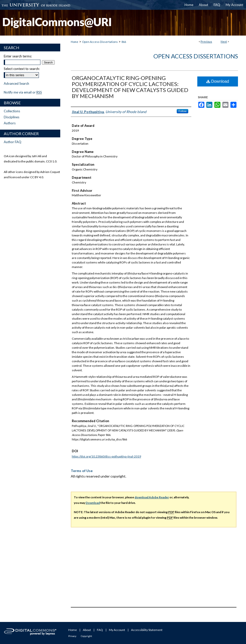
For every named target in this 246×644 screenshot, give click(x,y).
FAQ (100, 630)
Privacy (72, 636)
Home (75, 42)
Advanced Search (16, 83)
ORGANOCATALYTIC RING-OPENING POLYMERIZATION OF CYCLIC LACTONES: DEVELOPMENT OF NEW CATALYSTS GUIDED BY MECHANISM (130, 87)
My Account (117, 630)
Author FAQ (13, 142)
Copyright (86, 636)
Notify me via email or (23, 92)
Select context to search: (22, 69)
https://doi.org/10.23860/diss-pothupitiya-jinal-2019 (106, 456)
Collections (12, 111)
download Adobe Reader (152, 497)
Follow (182, 111)
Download (218, 81)
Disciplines (12, 117)
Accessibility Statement (147, 630)
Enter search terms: (18, 56)
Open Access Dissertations (100, 42)
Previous (206, 41)
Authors (10, 123)
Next (224, 41)
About (87, 630)
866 (124, 42)
